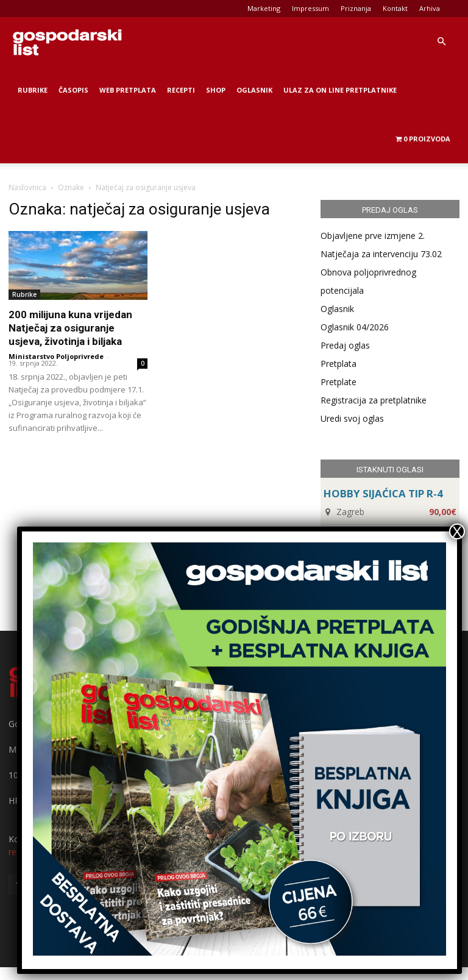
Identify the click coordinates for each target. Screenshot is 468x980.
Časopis (73, 90)
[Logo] (67, 41)
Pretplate (339, 382)
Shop (216, 90)
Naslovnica (27, 187)
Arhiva (430, 8)
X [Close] (457, 531)
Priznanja (356, 8)
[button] (441, 42)
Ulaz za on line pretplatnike (340, 90)
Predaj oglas (345, 345)
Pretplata (339, 364)
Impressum (310, 8)
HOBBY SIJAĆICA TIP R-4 (383, 493)
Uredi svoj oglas (352, 418)
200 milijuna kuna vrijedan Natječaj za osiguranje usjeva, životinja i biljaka (70, 328)
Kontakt (395, 8)
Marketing (264, 8)
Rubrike (33, 90)
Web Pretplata (128, 90)
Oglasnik (254, 90)
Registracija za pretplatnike (374, 400)
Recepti (181, 90)
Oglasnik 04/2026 (355, 327)
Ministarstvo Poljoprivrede (56, 356)
